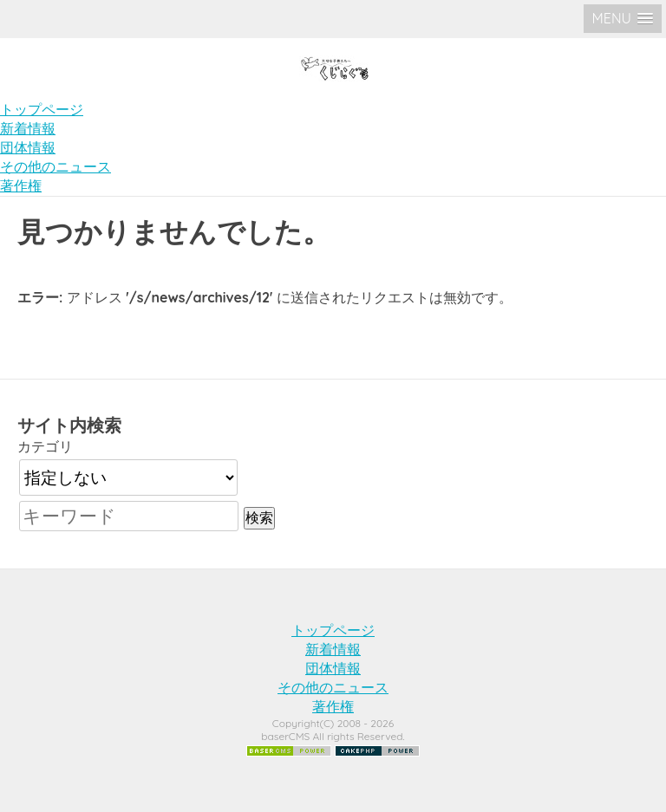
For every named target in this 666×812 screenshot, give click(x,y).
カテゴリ (45, 446)
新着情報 (28, 128)
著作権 (21, 185)
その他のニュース (55, 166)
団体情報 (28, 147)
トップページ (42, 109)
